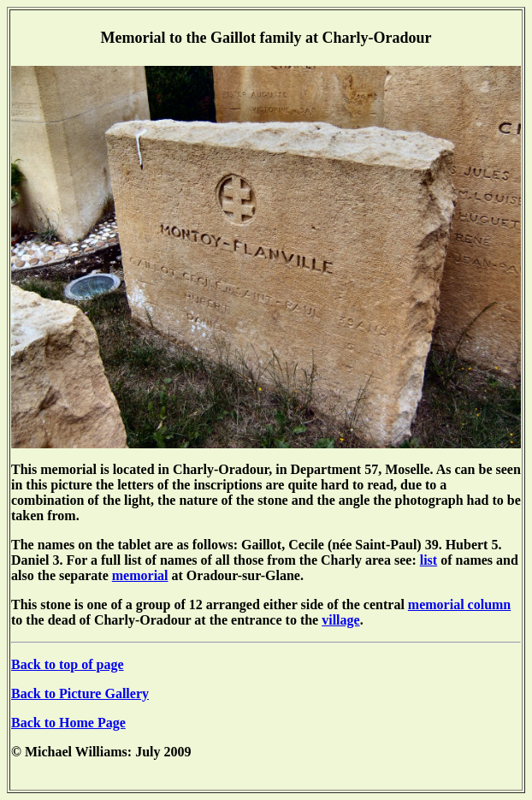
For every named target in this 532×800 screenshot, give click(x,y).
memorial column (459, 604)
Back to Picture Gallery (80, 693)
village (340, 620)
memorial (140, 575)
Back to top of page (68, 664)
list (429, 560)
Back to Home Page (68, 723)
